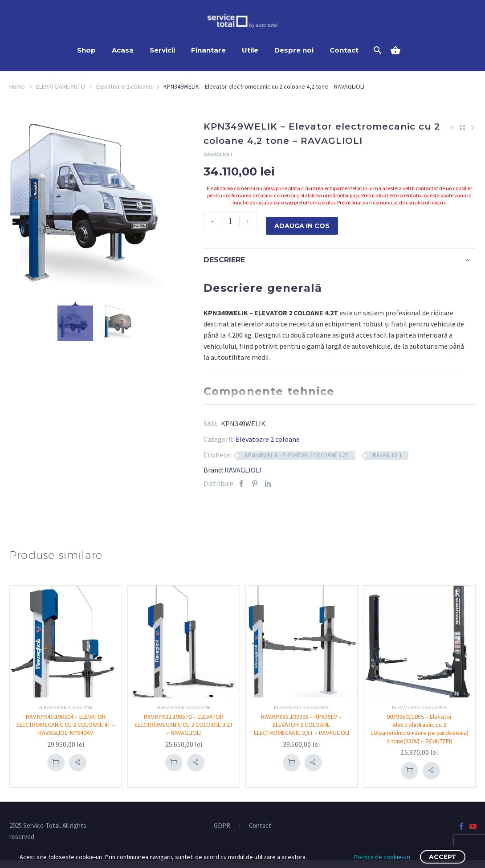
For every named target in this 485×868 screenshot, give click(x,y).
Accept (443, 857)
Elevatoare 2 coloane (124, 86)
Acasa (123, 50)
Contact (344, 50)
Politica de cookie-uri (382, 857)
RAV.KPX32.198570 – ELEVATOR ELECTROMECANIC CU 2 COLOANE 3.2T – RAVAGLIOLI (183, 724)
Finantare (208, 50)
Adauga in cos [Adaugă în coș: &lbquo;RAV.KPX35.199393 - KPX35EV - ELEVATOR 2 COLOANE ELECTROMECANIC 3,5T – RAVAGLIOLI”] (292, 770)
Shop (86, 50)
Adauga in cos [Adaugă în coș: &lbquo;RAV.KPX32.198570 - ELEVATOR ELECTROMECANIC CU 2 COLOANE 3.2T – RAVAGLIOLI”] (174, 762)
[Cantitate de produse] (230, 221)
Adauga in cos (302, 221)
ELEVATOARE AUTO (61, 86)
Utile (250, 50)
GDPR (222, 833)
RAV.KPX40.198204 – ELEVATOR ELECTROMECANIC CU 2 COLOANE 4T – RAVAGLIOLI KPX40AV (65, 724)
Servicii (162, 50)
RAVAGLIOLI (387, 455)
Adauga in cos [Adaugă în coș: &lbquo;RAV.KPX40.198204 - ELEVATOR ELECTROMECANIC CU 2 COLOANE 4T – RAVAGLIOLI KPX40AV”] (56, 762)
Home (17, 86)
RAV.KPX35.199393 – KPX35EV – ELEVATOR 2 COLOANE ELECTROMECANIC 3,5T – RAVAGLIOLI (301, 728)
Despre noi (294, 50)
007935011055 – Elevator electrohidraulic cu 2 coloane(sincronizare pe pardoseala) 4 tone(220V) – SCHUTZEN (419, 732)
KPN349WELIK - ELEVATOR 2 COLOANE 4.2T (297, 455)
